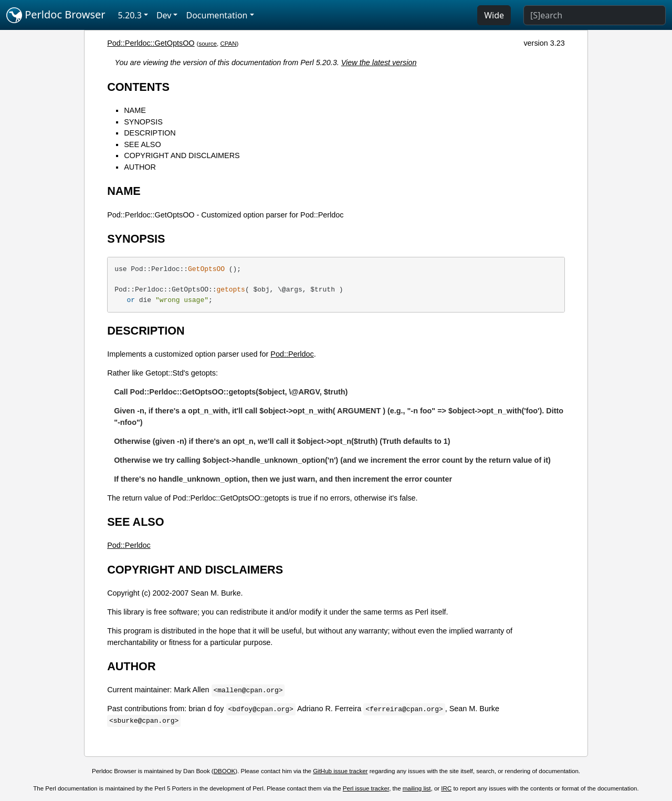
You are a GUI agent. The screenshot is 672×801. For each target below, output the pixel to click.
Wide (494, 15)
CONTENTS (138, 87)
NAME (135, 110)
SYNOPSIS (143, 122)
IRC (446, 788)
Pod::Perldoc (292, 354)
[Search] (595, 15)
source (208, 44)
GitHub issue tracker (340, 771)
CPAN (228, 44)
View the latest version (379, 63)
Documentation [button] (217, 15)
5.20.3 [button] (130, 15)
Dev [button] (164, 15)
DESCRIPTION (150, 133)
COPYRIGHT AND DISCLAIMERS (182, 155)
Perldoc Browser (56, 15)
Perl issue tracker (366, 788)
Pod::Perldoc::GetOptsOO (151, 43)
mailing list (417, 788)
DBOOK (225, 771)
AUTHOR (140, 167)
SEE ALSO (142, 144)
